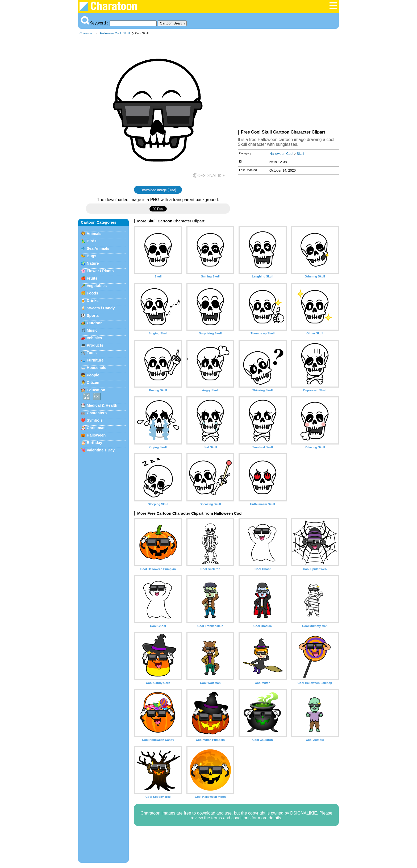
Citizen (93, 383)
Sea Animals (98, 248)
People (93, 375)
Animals (94, 234)
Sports (93, 315)
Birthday (94, 443)
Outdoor (94, 323)
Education (96, 390)
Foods (92, 293)
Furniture (95, 360)
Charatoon (86, 33)
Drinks (93, 301)
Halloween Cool (110, 33)
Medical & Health (102, 405)
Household (97, 368)
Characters (97, 413)
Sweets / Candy (101, 308)
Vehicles (94, 338)
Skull (127, 33)
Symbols (95, 420)
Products (95, 345)
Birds (92, 241)
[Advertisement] (288, 84)
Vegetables (97, 286)
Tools (92, 353)
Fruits (92, 278)
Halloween (96, 435)
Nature (93, 263)
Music (92, 330)
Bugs (91, 256)
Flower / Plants (100, 271)
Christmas (96, 428)
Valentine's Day (101, 450)
